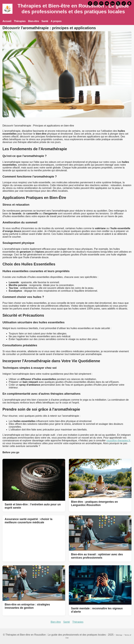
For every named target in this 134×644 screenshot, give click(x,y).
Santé (45, 21)
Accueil (7, 21)
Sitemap (119, 635)
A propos (56, 21)
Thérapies (20, 21)
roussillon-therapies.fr (118, 440)
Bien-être (34, 21)
